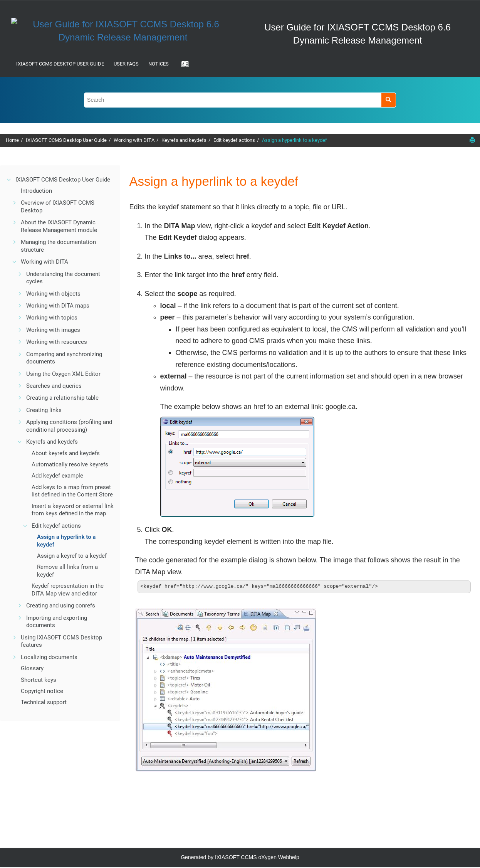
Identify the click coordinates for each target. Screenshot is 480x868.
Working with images (53, 330)
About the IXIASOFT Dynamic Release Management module (59, 226)
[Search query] (240, 100)
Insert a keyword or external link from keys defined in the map (73, 510)
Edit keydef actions (234, 140)
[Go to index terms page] (183, 66)
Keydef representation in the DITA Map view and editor (68, 590)
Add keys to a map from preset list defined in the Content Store (72, 491)
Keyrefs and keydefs (184, 140)
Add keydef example (57, 476)
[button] (9, 180)
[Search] (389, 100)
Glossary (32, 668)
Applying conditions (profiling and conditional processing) (69, 426)
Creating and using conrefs (61, 606)
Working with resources (57, 342)
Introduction (36, 191)
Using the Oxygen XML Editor (63, 374)
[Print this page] (472, 140)
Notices (159, 64)
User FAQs (126, 64)
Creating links (44, 410)
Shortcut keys (39, 680)
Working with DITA (134, 140)
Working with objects (53, 294)
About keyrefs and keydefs (66, 453)
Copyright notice (42, 691)
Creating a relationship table (62, 398)
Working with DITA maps (58, 306)
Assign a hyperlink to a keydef (295, 140)
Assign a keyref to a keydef (72, 556)
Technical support (44, 702)
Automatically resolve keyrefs (70, 464)
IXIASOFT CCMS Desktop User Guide (60, 64)
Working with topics (52, 318)
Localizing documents (49, 657)
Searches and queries (54, 386)
